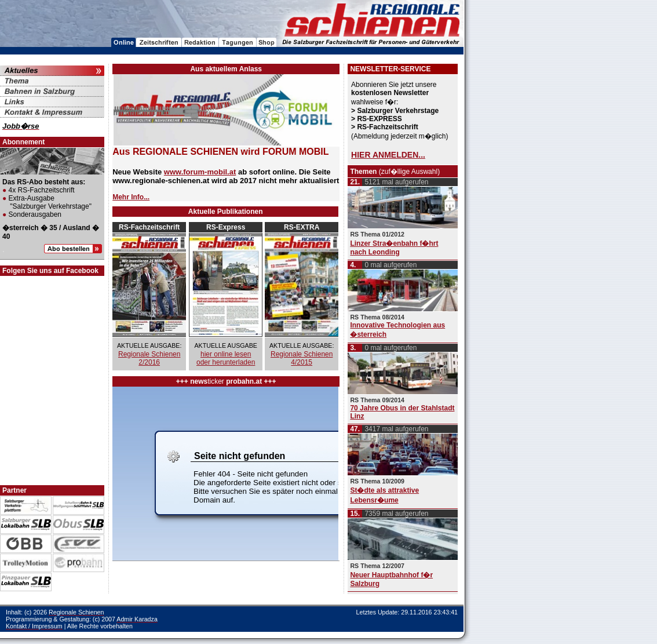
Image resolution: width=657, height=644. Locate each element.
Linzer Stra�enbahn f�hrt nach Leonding (394, 248)
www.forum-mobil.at (200, 172)
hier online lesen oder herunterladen (226, 358)
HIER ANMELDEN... (388, 155)
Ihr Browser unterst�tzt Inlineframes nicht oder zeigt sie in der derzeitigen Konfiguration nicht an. (225, 474)
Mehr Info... (131, 197)
